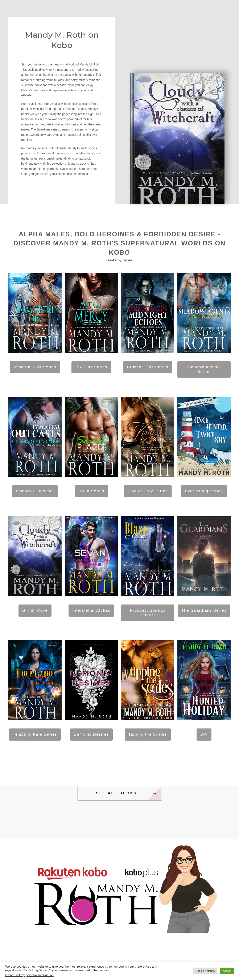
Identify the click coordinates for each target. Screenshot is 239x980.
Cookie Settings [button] (205, 971)
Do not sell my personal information (29, 975)
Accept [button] (227, 971)
